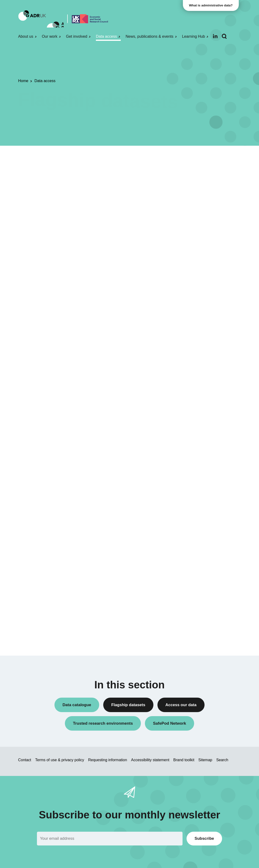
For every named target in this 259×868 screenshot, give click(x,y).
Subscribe (204, 838)
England (194, 531)
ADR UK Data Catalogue (139, 218)
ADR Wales (197, 317)
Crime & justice (200, 413)
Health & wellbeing (203, 421)
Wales (193, 539)
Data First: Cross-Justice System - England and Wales (91, 393)
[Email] (110, 838)
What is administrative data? (213, 5)
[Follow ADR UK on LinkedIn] (215, 36)
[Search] (224, 36)
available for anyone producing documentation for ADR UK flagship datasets (127, 241)
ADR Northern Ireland (205, 309)
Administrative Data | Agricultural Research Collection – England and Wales (85, 285)
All (187, 293)
